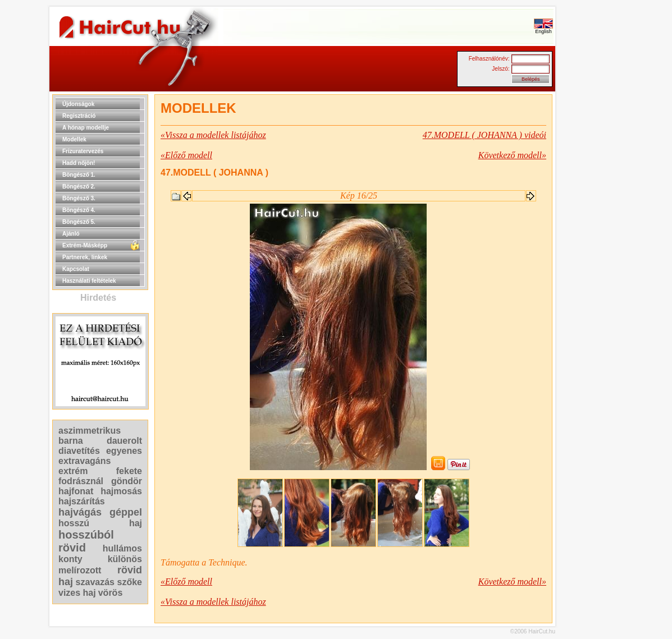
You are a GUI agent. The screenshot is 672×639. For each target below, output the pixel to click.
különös (125, 559)
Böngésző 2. (79, 187)
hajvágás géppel (100, 512)
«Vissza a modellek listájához (213, 135)
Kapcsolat (76, 269)
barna (71, 441)
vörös (111, 593)
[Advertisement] (591, 263)
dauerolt (124, 441)
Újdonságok (78, 104)
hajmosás (121, 491)
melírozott (80, 570)
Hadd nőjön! (79, 163)
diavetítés (79, 451)
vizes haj (77, 593)
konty (70, 559)
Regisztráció (79, 116)
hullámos (122, 548)
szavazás (95, 582)
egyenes (124, 451)
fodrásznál (81, 481)
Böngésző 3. (79, 198)
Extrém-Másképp (85, 245)
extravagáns (84, 461)
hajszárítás (82, 501)
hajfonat (76, 491)
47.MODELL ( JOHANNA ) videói (484, 135)
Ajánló (71, 234)
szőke (130, 582)
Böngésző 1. (79, 175)
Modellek (74, 139)
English (543, 29)
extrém (73, 471)
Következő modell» (512, 155)
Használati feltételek (89, 281)
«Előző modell (186, 155)
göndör (127, 481)
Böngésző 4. (79, 210)
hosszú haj (100, 523)
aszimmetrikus (90, 431)
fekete (129, 471)
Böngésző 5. (79, 222)
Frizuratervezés (83, 151)
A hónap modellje (86, 128)
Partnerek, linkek (85, 257)
